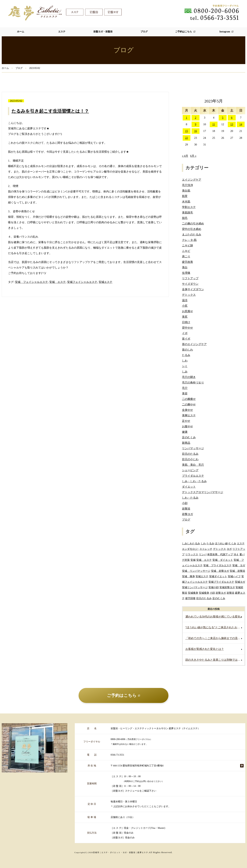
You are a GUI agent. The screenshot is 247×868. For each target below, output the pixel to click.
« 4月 (185, 156)
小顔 (185, 503)
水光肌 (186, 202)
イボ (185, 333)
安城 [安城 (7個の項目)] (193, 560)
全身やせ (187, 410)
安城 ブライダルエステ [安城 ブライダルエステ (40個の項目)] (217, 565)
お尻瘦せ (187, 311)
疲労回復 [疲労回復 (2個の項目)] (190, 598)
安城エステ (105, 282)
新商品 (186, 443)
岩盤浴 (186, 509)
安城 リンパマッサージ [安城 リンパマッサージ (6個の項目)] (196, 571)
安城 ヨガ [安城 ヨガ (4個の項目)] (239, 565)
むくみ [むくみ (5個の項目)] (232, 543)
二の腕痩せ (189, 399)
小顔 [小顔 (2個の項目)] (212, 593)
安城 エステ (57, 282)
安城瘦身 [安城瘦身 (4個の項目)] (204, 593)
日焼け (186, 322)
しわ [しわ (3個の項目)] (203, 543)
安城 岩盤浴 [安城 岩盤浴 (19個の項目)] (237, 571)
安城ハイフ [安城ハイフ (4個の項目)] (234, 576)
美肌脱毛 (187, 213)
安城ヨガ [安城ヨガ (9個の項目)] (240, 582)
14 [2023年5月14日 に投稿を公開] (241, 124)
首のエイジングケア (194, 344)
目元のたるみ (190, 454)
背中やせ (187, 328)
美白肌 (186, 191)
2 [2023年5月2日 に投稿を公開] (196, 118)
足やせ (186, 421)
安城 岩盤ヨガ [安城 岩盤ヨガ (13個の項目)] (220, 571)
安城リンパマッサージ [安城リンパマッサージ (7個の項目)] (195, 587)
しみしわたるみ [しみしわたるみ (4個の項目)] (191, 543)
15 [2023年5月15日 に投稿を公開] (186, 131)
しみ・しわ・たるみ (194, 481)
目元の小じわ (190, 459)
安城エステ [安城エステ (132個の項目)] (202, 576)
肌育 (185, 196)
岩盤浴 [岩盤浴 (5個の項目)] (230, 593)
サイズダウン (190, 284)
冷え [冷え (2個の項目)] (236, 554)
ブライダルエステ (193, 476)
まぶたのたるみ (192, 234)
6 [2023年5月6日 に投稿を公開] (232, 118)
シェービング (190, 470)
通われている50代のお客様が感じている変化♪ (214, 617)
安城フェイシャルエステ (82, 282)
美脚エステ (189, 415)
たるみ (186, 355)
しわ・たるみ (190, 498)
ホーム (21, 32)
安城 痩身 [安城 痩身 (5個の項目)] (188, 576)
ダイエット (189, 487)
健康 (185, 432)
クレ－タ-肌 (189, 240)
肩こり (186, 256)
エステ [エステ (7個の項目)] (241, 543)
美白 (185, 267)
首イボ (186, 339)
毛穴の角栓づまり (193, 383)
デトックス (189, 295)
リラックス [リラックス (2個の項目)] (192, 554)
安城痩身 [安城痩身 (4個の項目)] (193, 593)
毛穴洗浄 (187, 185)
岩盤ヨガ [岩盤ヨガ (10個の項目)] (221, 593)
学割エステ (189, 207)
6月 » (193, 156)
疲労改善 (187, 262)
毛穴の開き (189, 377)
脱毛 (185, 218)
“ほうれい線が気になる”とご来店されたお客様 (214, 627)
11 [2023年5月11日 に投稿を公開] (214, 124)
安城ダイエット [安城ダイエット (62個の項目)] (218, 576)
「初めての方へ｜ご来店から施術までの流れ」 (214, 638)
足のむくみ (189, 437)
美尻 (185, 317)
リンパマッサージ (193, 448)
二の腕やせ (189, 404)
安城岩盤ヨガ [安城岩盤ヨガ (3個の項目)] (227, 587)
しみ (185, 372)
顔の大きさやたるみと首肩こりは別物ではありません (215, 660)
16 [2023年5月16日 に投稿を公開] (196, 131)
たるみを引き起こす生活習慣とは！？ (50, 111)
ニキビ (186, 251)
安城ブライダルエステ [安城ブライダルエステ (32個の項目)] (221, 582)
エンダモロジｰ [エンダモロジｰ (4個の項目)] (190, 549)
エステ (62, 32)
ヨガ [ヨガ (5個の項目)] (229, 549)
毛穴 (185, 388)
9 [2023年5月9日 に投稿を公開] (196, 124)
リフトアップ (190, 278)
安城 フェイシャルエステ (31, 282)
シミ (185, 366)
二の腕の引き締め (193, 224)
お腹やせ (187, 426)
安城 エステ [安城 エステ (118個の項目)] (204, 560)
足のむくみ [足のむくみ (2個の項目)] (219, 598)
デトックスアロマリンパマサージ (203, 492)
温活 (185, 300)
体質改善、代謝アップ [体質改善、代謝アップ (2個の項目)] (220, 554)
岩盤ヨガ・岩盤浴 (103, 32)
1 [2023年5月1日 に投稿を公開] (186, 118)
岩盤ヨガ (187, 514)
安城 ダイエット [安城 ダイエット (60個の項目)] (223, 560)
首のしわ (187, 350)
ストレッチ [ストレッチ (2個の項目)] (206, 549)
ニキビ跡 (187, 245)
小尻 (185, 306)
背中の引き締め (192, 229)
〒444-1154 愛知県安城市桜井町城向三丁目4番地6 (137, 766)
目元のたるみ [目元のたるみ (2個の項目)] (204, 598)
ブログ (144, 32)
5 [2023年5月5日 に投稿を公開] (223, 118)
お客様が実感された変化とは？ (205, 649)
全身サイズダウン (193, 289)
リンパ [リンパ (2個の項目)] (203, 554)
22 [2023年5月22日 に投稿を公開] (186, 138)
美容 (185, 393)
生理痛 (186, 273)
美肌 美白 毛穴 (193, 465)
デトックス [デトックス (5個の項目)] (219, 549)
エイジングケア (192, 180)
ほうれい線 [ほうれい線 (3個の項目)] (221, 543)
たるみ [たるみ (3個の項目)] (210, 543)
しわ (185, 361)
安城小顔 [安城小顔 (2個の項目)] (214, 587)
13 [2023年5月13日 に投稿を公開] (232, 124)
